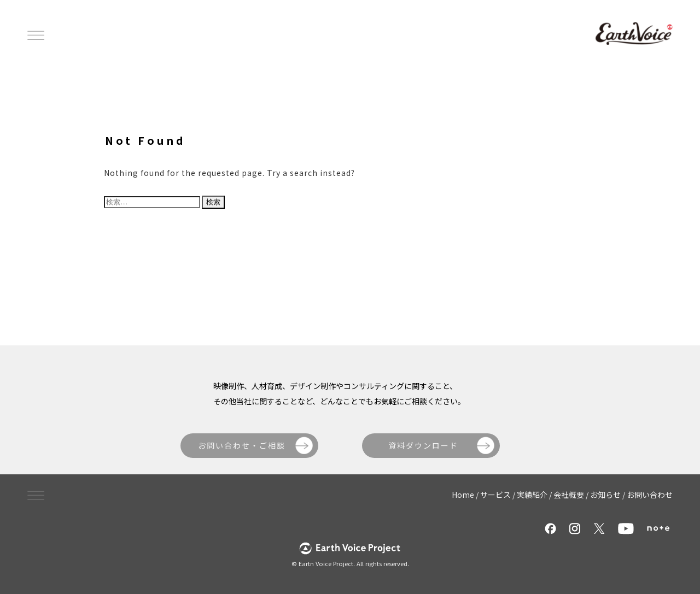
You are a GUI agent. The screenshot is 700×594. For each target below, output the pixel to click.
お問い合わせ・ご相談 (242, 445)
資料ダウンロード (423, 445)
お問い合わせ (650, 495)
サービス (495, 495)
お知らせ (605, 495)
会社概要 (569, 495)
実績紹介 (532, 495)
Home (463, 495)
